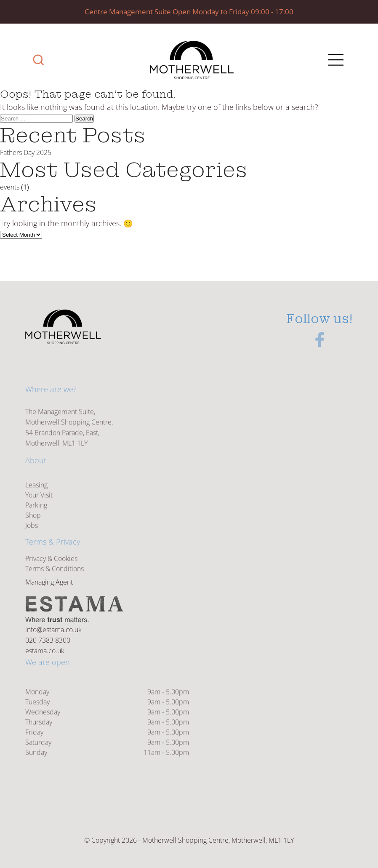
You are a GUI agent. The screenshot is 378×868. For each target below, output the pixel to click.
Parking (36, 515)
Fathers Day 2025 (26, 152)
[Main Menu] (335, 61)
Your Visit (39, 505)
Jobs (32, 535)
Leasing (36, 495)
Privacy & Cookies (51, 563)
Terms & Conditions (55, 573)
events (10, 187)
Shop (33, 525)
